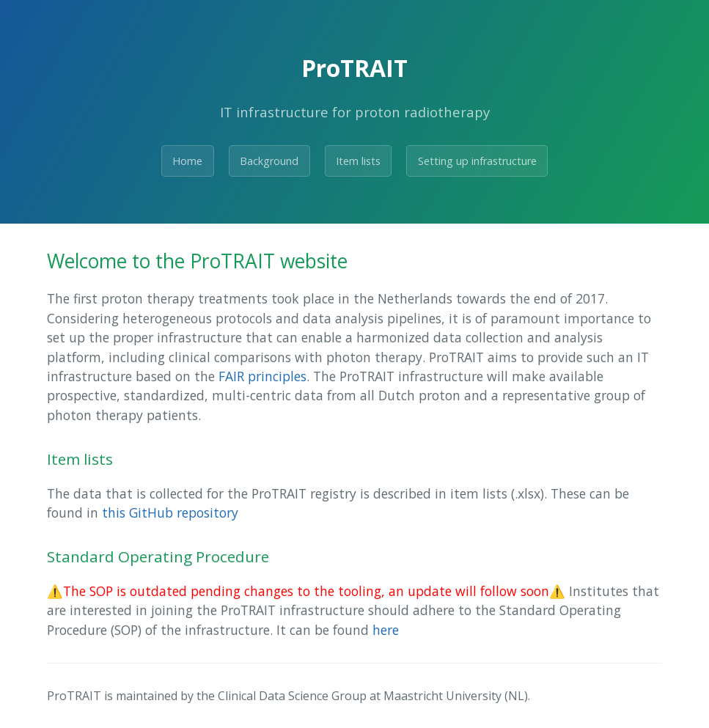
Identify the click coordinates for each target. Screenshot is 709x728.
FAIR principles (262, 376)
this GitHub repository (170, 512)
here (386, 630)
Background (269, 161)
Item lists (358, 161)
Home (187, 161)
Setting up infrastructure (477, 161)
